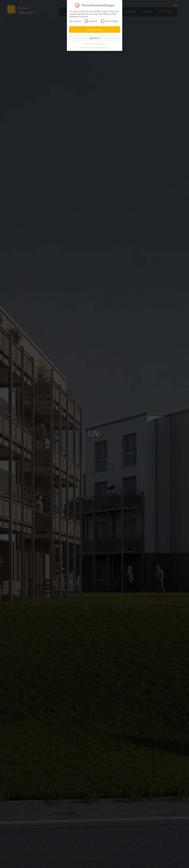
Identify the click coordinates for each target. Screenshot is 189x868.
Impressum (107, 47)
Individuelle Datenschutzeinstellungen (95, 44)
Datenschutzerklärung (96, 47)
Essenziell (75, 21)
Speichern (94, 38)
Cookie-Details (84, 47)
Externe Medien (110, 21)
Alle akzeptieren (94, 30)
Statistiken (91, 21)
